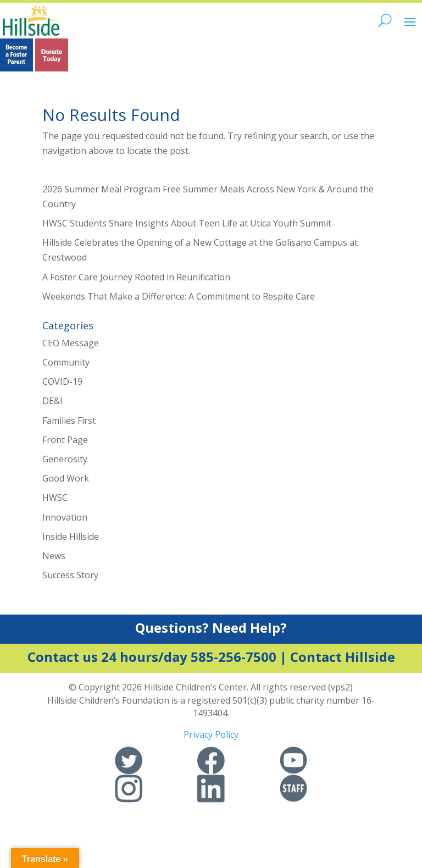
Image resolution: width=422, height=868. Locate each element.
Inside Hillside (71, 537)
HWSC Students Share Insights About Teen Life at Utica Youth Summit (187, 223)
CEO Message (71, 343)
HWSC (55, 497)
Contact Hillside (343, 657)
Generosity (65, 459)
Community (66, 362)
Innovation (65, 517)
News (54, 556)
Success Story (70, 575)
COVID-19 (62, 382)
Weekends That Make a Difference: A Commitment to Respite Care (179, 296)
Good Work (66, 478)
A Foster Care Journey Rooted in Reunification (136, 277)
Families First (69, 421)
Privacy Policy (211, 734)
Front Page (65, 440)
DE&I (52, 401)
